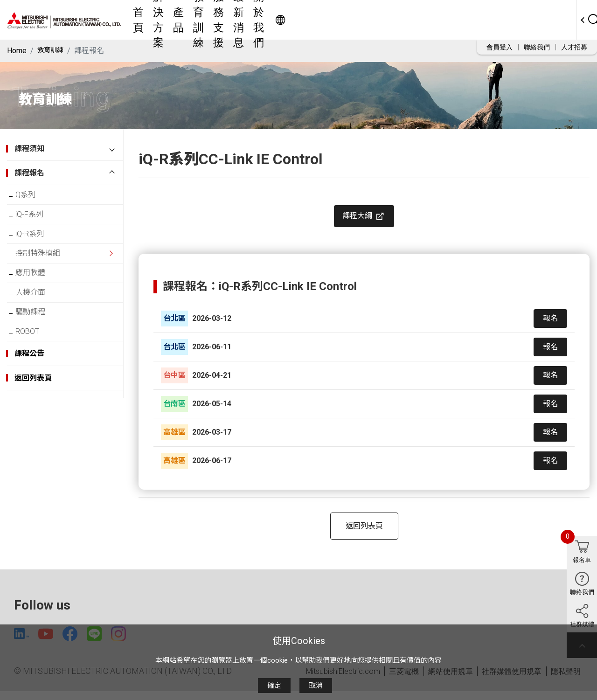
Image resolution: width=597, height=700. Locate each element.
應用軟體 (37, 288)
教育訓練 (312, 20)
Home (17, 51)
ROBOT (34, 356)
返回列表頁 (364, 532)
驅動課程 (37, 333)
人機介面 (37, 310)
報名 (550, 325)
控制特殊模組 (44, 265)
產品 (278, 20)
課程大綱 (364, 220)
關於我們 (441, 20)
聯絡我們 (537, 47)
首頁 (208, 20)
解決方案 (243, 20)
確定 (274, 686)
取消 (316, 686)
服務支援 (355, 20)
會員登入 (500, 47)
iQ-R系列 (36, 242)
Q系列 (32, 196)
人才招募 (574, 47)
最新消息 (398, 20)
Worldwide (544, 20)
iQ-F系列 (36, 219)
